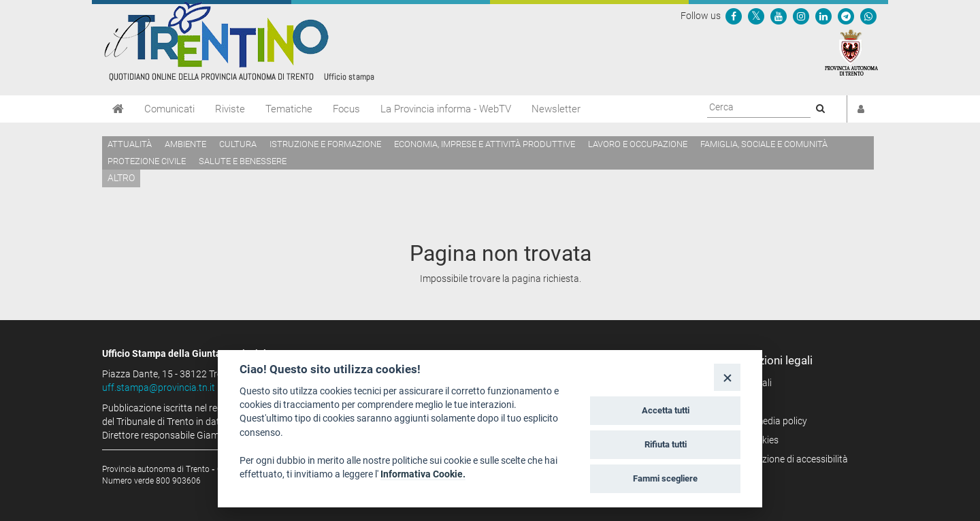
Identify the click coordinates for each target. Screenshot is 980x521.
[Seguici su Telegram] (846, 16)
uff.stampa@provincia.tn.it (159, 388)
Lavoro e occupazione (638, 144)
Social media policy (767, 421)
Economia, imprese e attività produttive (485, 144)
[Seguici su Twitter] (756, 16)
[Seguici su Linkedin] (823, 16)
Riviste (230, 109)
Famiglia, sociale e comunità (764, 144)
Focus (346, 109)
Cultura (238, 144)
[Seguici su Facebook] (734, 16)
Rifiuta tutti (666, 444)
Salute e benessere (243, 161)
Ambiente (185, 144)
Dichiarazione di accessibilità (788, 459)
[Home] (118, 109)
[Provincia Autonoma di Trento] (851, 52)
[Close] (727, 377)
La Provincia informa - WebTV (446, 109)
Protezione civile (147, 161)
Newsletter (556, 109)
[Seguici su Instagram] (801, 16)
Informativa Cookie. (423, 474)
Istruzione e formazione (325, 144)
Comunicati (169, 109)
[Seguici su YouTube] (779, 16)
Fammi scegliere (665, 478)
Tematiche (289, 109)
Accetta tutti (666, 410)
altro (121, 178)
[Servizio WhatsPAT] (868, 16)
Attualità (130, 144)
